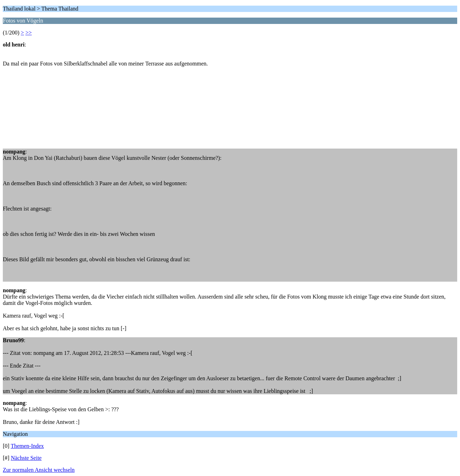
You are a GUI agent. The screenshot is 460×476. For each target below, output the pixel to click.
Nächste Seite (26, 458)
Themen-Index (27, 446)
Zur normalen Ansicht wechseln (39, 470)
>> (29, 33)
